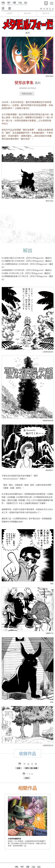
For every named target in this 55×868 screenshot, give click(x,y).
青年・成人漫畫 (31, 768)
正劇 (19, 768)
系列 (27, 778)
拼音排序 (27, 13)
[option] (27, 822)
